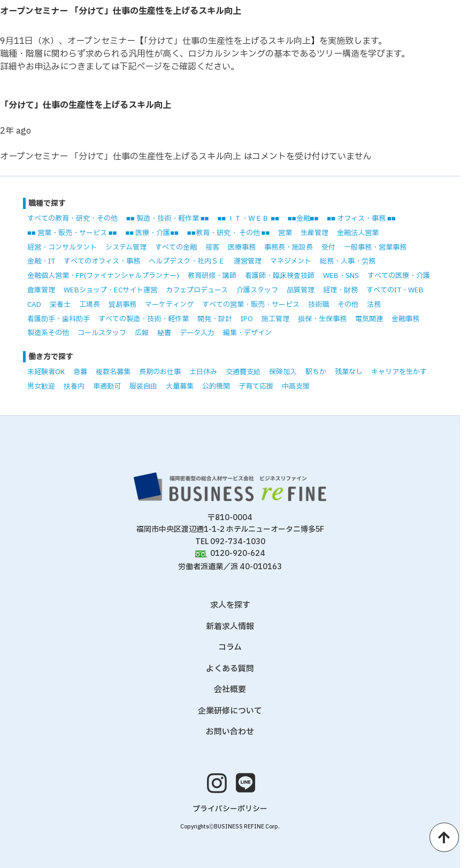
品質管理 (301, 290)
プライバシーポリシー (230, 809)
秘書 (164, 333)
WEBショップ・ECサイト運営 (110, 290)
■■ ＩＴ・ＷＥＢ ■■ (248, 219)
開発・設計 (215, 319)
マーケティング (169, 305)
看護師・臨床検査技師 (280, 276)
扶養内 (74, 386)
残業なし (349, 372)
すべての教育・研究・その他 (72, 219)
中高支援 (296, 386)
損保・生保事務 (322, 319)
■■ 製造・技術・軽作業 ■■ (167, 219)
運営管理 (248, 261)
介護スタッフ (257, 290)
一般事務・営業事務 (375, 247)
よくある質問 (230, 669)
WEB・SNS (341, 276)
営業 (285, 233)
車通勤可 (107, 386)
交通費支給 (243, 372)
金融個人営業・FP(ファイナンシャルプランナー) (103, 276)
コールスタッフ (102, 333)
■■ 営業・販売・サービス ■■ (72, 233)
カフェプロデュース (197, 290)
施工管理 (275, 319)
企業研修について (230, 711)
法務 (374, 305)
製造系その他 (48, 333)
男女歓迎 (41, 386)
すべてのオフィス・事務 (102, 261)
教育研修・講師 (212, 276)
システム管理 (126, 247)
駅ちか (316, 372)
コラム (230, 648)
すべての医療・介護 (399, 276)
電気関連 (369, 319)
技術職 (319, 305)
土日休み (203, 372)
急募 (80, 372)
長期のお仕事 (160, 372)
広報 (142, 333)
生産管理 (314, 233)
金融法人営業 (358, 233)
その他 (348, 305)
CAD (34, 305)
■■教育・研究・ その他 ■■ (228, 233)
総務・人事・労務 (348, 261)
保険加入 (283, 372)
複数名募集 (113, 372)
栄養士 (60, 305)
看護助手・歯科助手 (59, 319)
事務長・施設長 (289, 247)
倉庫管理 (41, 290)
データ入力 (197, 333)
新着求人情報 (230, 627)
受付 (328, 247)
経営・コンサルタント (62, 247)
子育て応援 (256, 386)
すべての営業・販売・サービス (251, 305)
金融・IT (41, 261)
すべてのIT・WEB (395, 290)
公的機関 (216, 386)
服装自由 (143, 386)
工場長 (90, 305)
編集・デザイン (247, 333)
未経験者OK (46, 372)
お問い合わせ (230, 732)
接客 (212, 247)
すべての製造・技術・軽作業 (144, 319)
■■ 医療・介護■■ (152, 233)
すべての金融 (176, 247)
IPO (247, 319)
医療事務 (242, 247)
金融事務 (405, 319)
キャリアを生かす (399, 372)
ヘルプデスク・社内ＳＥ (187, 261)
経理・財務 (340, 290)
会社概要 (230, 690)
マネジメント (291, 261)
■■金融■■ (303, 219)
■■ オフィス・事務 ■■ (361, 219)
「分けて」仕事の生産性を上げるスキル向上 (86, 105)
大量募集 (180, 386)
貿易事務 (122, 305)
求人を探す (230, 605)
